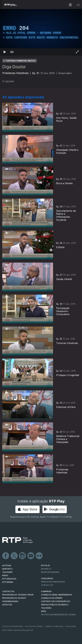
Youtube (31, 556)
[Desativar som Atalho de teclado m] (12, 52)
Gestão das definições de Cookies (58, 615)
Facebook (6, 556)
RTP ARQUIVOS (9, 579)
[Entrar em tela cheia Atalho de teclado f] (77, 52)
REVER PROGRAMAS (50, 572)
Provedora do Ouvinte (14, 598)
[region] (41, 32)
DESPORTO (7, 569)
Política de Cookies (34, 626)
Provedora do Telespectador (18, 595)
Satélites (7, 605)
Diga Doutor (14, 67)
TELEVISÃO (7, 572)
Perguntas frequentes (53, 582)
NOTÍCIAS (7, 566)
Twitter (14, 556)
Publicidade (71, 626)
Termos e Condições (54, 626)
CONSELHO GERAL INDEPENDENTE (57, 595)
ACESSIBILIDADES (10, 601)
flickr (39, 556)
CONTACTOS (8, 591)
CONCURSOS (47, 578)
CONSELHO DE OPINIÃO (52, 598)
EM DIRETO (46, 569)
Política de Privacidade (13, 626)
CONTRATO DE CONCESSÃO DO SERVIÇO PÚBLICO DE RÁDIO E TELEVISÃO (56, 605)
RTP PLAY (46, 566)
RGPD (44, 611)
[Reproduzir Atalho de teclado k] (5, 52)
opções (8, 81)
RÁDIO (5, 575)
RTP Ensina (8, 582)
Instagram (23, 556)
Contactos (47, 585)
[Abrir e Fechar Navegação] (78, 5)
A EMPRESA (46, 591)
